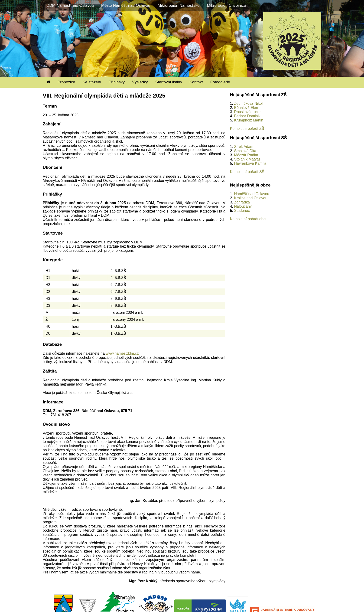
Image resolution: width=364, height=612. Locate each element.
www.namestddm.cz (122, 353)
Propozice (66, 82)
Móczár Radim (246, 155)
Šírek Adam (244, 147)
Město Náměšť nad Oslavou (126, 5)
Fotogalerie (220, 82)
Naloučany (243, 206)
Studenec (242, 211)
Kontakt (196, 82)
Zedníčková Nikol (248, 103)
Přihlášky (117, 82)
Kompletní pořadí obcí (248, 219)
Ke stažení (92, 82)
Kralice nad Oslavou (251, 198)
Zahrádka (242, 202)
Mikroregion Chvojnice (226, 5)
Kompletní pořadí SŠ (247, 172)
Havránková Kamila (250, 163)
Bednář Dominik (247, 116)
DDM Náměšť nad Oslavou (70, 5)
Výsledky (140, 82)
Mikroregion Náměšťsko (179, 5)
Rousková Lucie (247, 112)
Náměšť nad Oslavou (252, 194)
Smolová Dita (245, 151)
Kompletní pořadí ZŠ (247, 129)
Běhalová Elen (246, 108)
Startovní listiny (169, 82)
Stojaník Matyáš (247, 159)
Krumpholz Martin (249, 120)
